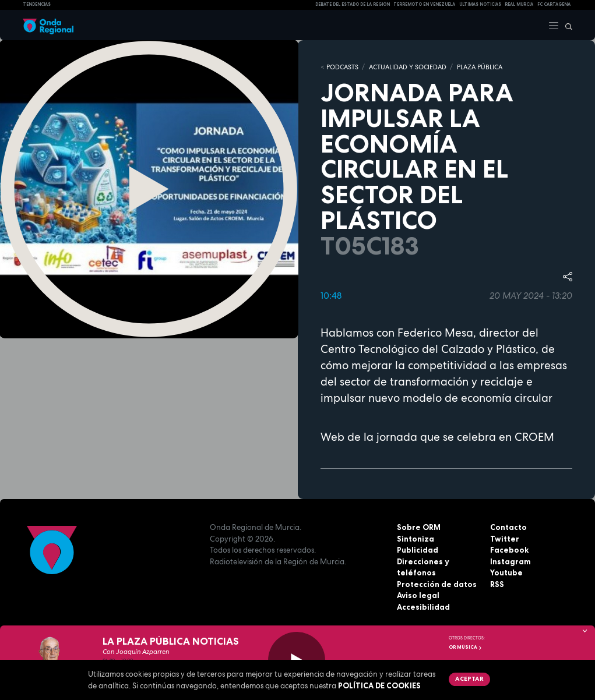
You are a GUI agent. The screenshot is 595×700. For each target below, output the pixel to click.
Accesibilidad (423, 607)
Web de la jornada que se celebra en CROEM (437, 437)
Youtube (506, 572)
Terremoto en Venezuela (424, 4)
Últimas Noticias (480, 4)
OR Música (466, 647)
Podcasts (342, 67)
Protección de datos (437, 584)
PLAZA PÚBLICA (480, 67)
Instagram (510, 561)
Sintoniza (416, 539)
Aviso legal (418, 595)
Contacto (508, 527)
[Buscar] (566, 25)
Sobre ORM (419, 527)
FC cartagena (554, 4)
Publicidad (418, 550)
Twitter (505, 539)
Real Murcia (519, 4)
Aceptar (469, 678)
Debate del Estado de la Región (353, 4)
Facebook (509, 550)
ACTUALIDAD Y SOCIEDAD (408, 67)
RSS (497, 584)
